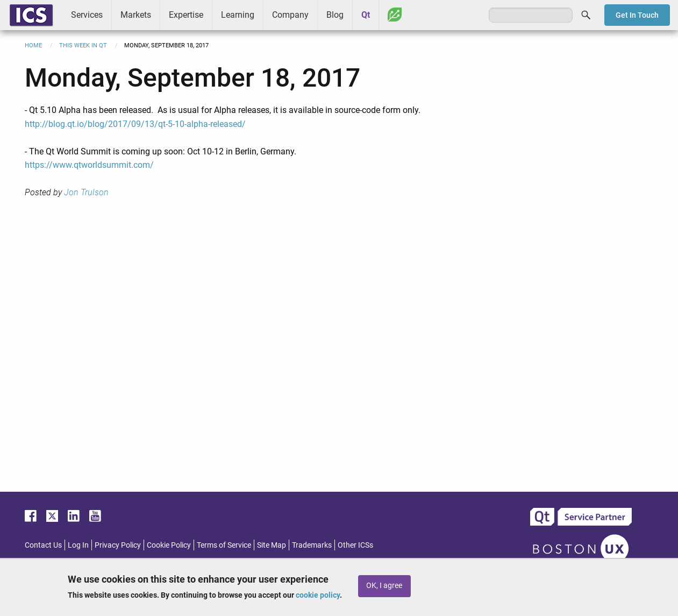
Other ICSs (355, 545)
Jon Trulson (86, 192)
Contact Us (43, 545)
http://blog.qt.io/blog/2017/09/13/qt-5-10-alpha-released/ (135, 124)
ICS (31, 15)
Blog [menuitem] (335, 15)
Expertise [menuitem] (186, 15)
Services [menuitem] (87, 15)
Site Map (272, 545)
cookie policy (318, 595)
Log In (78, 545)
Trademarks (312, 545)
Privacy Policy (118, 545)
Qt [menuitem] (366, 15)
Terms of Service (224, 545)
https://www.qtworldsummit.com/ (89, 165)
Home (33, 45)
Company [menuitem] (290, 15)
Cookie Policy (169, 545)
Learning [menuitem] (238, 15)
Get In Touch (637, 15)
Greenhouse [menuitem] (395, 15)
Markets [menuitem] (136, 15)
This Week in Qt (83, 45)
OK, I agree (384, 586)
